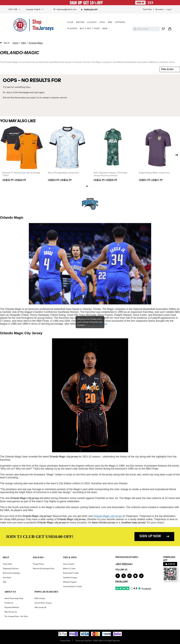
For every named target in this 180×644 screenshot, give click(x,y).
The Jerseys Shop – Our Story (16, 616)
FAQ (4, 582)
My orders (159, 9)
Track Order (147, 9)
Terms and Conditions (84, 641)
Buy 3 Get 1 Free (90, 29)
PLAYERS (72, 29)
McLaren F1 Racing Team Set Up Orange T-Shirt (21, 174)
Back (7, 43)
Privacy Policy (38, 564)
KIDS (102, 22)
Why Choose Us (11, 612)
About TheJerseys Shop (14, 598)
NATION (80, 22)
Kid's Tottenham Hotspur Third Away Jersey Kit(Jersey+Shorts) (110, 174)
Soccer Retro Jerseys (43, 603)
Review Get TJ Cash (71, 573)
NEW (105, 29)
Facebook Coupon (70, 578)
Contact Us (9, 603)
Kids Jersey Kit (40, 607)
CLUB (70, 22)
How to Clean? (69, 564)
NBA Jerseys (40, 598)
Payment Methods (12, 607)
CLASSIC (92, 22)
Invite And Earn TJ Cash (72, 587)
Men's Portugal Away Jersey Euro (63, 173)
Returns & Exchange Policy (44, 569)
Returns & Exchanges (11, 573)
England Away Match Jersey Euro (154, 173)
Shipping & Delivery (11, 569)
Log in (169, 9)
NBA (110, 22)
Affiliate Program (70, 582)
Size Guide (7, 578)
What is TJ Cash (69, 569)
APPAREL (120, 22)
